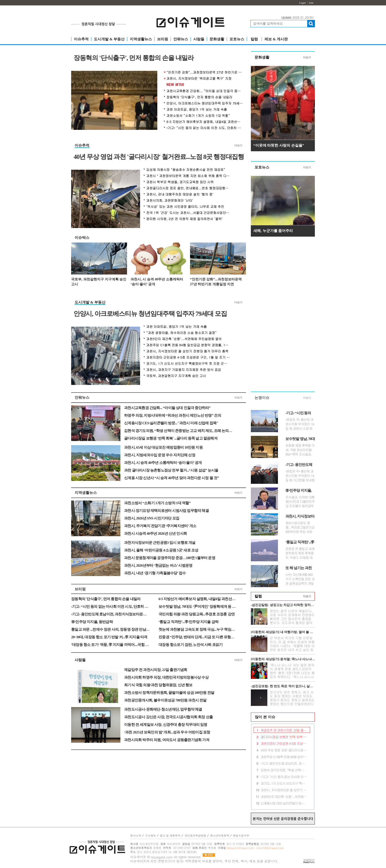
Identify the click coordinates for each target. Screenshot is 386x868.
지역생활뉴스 (141, 39)
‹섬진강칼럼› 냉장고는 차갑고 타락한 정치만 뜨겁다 (283, 605)
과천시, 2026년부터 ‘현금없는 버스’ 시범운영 (158, 565)
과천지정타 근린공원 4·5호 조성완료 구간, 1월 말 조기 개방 (188, 357)
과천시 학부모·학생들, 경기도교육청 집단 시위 (180, 182)
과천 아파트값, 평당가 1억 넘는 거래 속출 (197, 109)
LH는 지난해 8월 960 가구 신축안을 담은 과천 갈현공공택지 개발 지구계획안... (300, 579)
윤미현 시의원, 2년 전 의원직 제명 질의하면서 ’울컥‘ (185, 219)
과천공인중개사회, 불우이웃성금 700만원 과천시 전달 (165, 700)
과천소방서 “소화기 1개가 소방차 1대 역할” (198, 116)
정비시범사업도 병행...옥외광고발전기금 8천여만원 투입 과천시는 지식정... (300, 527)
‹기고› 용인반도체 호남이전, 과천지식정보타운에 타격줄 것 (111, 614)
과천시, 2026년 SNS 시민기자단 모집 (152, 518)
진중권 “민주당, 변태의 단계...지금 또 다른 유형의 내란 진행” (198, 637)
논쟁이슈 (262, 398)
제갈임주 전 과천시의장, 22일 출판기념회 (156, 670)
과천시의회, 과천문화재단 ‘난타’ (170, 200)
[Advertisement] (283, 315)
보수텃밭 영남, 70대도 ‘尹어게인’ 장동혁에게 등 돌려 (198, 607)
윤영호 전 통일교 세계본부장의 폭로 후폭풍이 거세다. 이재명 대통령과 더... (300, 553)
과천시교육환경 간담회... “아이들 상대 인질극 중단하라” (205, 91)
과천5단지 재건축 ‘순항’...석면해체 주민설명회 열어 (184, 339)
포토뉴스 (237, 39)
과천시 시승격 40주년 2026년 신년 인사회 (155, 533)
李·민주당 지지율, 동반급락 (92, 622)
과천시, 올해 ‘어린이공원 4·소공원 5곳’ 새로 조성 (161, 550)
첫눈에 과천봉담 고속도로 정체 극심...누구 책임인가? (198, 629)
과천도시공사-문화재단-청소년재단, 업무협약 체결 (163, 709)
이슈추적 (81, 39)
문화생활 (217, 39)
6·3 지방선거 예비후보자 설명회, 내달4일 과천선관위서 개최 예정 (205, 122)
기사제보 (150, 835)
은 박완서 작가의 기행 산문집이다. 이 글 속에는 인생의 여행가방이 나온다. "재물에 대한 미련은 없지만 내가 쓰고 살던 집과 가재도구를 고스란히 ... (292, 646)
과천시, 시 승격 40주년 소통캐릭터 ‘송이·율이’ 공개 (157, 282)
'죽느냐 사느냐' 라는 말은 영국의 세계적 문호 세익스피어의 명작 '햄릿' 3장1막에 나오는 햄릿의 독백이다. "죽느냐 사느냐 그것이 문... (292, 673)
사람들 (199, 39)
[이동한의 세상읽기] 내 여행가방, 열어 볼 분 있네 (283, 632)
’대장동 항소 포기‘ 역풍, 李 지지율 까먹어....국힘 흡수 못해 (111, 645)
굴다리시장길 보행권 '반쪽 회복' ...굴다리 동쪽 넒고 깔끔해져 (171, 438)
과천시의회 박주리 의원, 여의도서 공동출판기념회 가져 (167, 740)
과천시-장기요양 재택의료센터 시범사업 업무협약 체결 (166, 511)
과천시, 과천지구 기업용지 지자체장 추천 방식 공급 (184, 370)
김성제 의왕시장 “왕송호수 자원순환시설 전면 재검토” (186, 170)
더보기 (238, 145)
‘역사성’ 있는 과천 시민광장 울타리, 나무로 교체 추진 (185, 207)
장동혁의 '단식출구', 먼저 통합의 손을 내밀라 (134, 58)
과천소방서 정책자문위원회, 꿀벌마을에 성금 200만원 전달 (169, 693)
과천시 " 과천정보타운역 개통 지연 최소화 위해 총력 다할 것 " (188, 176)
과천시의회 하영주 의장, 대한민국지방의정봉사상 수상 (166, 677)
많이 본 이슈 (263, 717)
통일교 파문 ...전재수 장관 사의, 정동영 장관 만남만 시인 (111, 629)
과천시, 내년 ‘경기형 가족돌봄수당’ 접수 (155, 573)
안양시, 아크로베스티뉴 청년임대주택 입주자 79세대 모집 (205, 103)
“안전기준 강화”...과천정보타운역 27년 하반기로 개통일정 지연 (205, 72)
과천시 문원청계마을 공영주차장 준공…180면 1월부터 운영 (170, 558)
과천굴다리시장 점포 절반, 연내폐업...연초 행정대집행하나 (188, 188)
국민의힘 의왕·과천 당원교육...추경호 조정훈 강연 (197, 614)
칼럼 (254, 39)
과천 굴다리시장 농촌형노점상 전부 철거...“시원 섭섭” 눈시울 (171, 470)
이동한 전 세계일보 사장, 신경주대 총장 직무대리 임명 (166, 725)
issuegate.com (162, 857)
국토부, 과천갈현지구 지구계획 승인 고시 (99, 282)
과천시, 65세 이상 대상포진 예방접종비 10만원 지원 (163, 447)
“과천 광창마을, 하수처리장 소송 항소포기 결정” (181, 333)
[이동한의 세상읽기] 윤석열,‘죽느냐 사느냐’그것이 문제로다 (283, 659)
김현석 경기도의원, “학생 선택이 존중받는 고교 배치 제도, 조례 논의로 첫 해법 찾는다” (178, 431)
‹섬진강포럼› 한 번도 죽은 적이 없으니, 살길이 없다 (283, 686)
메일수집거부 (241, 835)
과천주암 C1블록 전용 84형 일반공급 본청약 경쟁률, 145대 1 (188, 345)
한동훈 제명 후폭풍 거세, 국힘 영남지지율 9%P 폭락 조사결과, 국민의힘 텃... (300, 450)
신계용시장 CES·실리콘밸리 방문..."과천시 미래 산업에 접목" (171, 423)
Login (302, 3)
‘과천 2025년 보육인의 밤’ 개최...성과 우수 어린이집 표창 (167, 732)
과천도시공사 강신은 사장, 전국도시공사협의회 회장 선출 (168, 717)
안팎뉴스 (181, 39)
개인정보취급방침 (195, 835)
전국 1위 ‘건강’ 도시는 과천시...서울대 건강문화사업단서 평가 (188, 213)
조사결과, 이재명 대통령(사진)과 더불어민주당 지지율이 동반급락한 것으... (300, 502)
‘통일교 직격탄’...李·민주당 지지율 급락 (188, 622)
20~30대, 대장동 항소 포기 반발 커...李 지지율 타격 (109, 637)
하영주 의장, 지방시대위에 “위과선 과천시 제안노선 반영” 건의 (173, 415)
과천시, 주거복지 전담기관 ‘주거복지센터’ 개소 (160, 526)
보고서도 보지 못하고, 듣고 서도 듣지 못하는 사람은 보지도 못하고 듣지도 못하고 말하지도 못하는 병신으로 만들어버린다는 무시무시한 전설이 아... (292, 700)
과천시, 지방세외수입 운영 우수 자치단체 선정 (160, 455)
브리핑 (163, 39)
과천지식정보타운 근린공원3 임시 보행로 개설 (160, 543)
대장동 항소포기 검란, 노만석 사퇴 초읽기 (191, 645)
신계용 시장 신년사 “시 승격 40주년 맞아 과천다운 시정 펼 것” (171, 478)
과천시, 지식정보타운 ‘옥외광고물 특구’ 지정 (199, 78)
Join (311, 3)
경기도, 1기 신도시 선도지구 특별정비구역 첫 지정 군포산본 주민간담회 (188, 364)
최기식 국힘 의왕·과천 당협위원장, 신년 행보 (158, 685)
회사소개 (136, 835)
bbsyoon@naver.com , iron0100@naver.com (256, 848)
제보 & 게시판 (276, 39)
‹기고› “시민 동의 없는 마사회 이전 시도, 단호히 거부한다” (205, 128)
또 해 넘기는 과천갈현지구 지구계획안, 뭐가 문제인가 (299, 568)
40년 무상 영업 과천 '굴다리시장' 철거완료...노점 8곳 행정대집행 (159, 157)
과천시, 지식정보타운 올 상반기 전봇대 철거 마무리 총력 (187, 351)
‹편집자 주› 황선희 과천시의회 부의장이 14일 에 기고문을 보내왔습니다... (300, 476)
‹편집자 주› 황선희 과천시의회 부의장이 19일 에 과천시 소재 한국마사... (300, 424)
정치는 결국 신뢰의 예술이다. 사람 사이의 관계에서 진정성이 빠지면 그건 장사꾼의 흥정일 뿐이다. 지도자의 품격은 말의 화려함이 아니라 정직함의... (292, 619)
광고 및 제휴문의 (170, 835)
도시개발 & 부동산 (109, 39)
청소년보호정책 (219, 835)
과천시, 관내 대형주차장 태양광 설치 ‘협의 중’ (180, 194)
